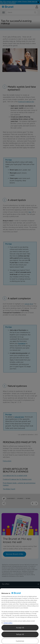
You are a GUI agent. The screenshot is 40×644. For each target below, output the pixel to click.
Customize (20, 641)
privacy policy (8, 623)
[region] (20, 616)
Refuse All (20, 634)
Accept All (20, 628)
